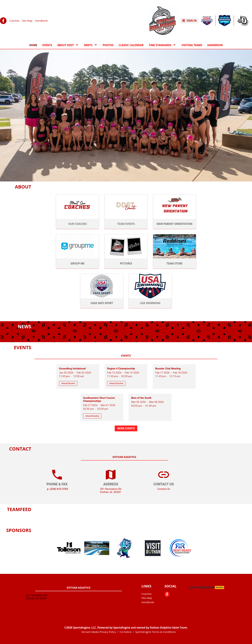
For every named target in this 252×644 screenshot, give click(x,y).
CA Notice (126, 632)
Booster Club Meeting (168, 369)
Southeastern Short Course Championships (99, 399)
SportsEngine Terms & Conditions (156, 632)
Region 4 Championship (121, 369)
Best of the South (141, 398)
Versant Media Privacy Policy (99, 632)
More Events (126, 428)
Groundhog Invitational (72, 369)
